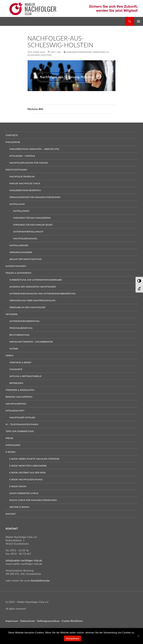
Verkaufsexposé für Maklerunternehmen (35, 197)
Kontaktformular (40, 580)
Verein (9, 355)
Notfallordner (19, 245)
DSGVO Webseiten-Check (24, 493)
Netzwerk (12, 314)
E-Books (11, 452)
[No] (138, 636)
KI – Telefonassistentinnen (22, 424)
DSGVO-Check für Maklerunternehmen (33, 500)
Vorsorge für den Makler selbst (33, 225)
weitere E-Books (19, 507)
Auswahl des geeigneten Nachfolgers (33, 287)
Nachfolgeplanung (25, 238)
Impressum (12, 621)
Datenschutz (27, 621)
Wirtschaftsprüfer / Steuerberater (31, 342)
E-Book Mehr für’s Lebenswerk (28, 466)
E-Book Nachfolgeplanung (26, 479)
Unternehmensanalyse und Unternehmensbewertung (42, 294)
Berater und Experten (19, 397)
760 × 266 (56, 52)
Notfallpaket (21, 211)
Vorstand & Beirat (20, 362)
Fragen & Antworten (18, 273)
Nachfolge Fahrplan (22, 176)
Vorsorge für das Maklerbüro (32, 218)
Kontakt (11, 514)
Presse (9, 438)
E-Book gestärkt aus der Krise (28, 473)
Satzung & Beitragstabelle (26, 376)
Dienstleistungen (16, 170)
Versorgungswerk (21, 252)
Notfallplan (17, 204)
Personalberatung (21, 328)
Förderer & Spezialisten (20, 390)
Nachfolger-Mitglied (22, 417)
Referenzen (16, 383)
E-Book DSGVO (18, 486)
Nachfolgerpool (16, 404)
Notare (14, 349)
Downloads (13, 445)
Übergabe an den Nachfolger (27, 307)
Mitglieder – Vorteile (22, 156)
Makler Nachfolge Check (25, 183)
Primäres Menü (139, 21)
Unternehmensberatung (24, 321)
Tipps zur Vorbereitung (20, 431)
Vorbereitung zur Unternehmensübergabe (36, 280)
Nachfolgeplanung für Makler (29, 163)
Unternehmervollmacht (28, 232)
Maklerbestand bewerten (25, 190)
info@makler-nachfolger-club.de (24, 560)
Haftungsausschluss (48, 621)
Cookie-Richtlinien (72, 621)
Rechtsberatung (19, 335)
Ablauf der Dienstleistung (26, 259)
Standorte (16, 369)
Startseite (12, 135)
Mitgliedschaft (15, 411)
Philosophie (13, 142)
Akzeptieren (72, 639)
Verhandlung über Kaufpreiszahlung (32, 300)
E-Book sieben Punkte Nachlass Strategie (34, 459)
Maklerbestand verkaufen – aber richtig (34, 149)
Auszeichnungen (16, 266)
